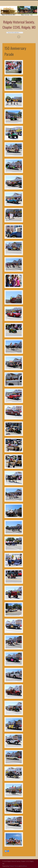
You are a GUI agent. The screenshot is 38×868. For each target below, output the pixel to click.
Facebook (19, 37)
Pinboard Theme (14, 866)
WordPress (24, 866)
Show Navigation (31, 18)
